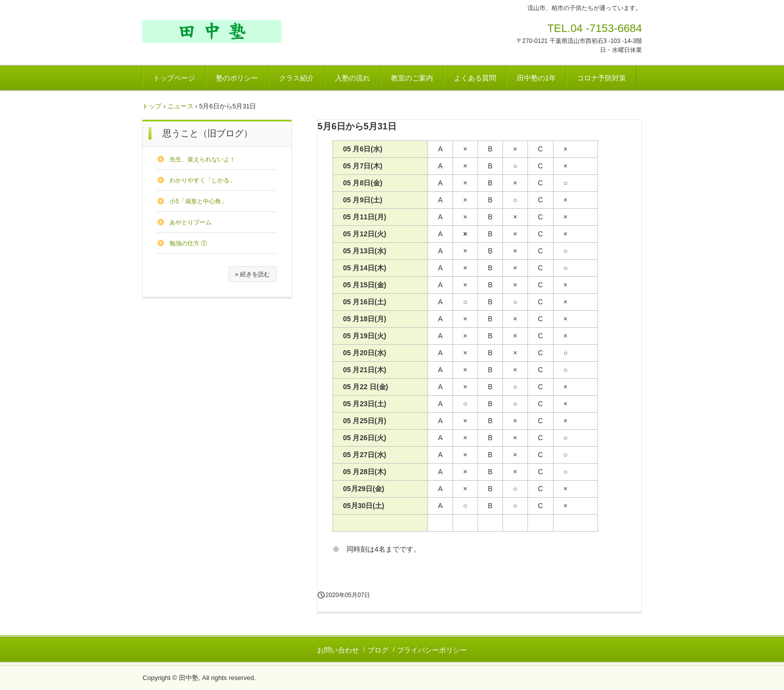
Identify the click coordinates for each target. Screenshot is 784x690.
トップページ (174, 78)
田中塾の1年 (536, 78)
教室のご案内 (412, 78)
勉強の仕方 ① (188, 243)
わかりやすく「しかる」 (202, 180)
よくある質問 (475, 78)
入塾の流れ (352, 78)
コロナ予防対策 (601, 78)
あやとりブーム (190, 222)
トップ (152, 106)
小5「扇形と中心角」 (198, 201)
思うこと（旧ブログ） (207, 133)
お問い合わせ (338, 650)
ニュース (180, 106)
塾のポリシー (237, 78)
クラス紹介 (296, 78)
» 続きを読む (252, 274)
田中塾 (212, 31)
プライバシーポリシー (432, 650)
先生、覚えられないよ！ (202, 159)
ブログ (378, 650)
